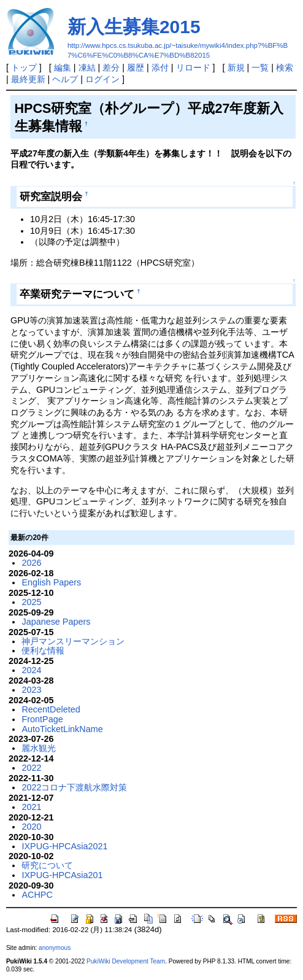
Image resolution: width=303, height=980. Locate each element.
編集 (63, 68)
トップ (24, 68)
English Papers (51, 582)
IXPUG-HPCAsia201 (62, 875)
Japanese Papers (56, 622)
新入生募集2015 (134, 27)
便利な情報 (43, 650)
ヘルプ (65, 79)
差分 (111, 68)
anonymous (55, 948)
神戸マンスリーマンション (73, 641)
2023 (31, 690)
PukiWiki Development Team (126, 961)
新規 (236, 68)
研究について (47, 865)
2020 (31, 827)
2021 (31, 807)
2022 (31, 768)
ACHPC (37, 895)
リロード (193, 68)
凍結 (87, 68)
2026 (31, 563)
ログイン (102, 79)
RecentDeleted (51, 709)
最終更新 (28, 79)
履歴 (136, 68)
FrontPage (42, 719)
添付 (160, 68)
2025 (31, 602)
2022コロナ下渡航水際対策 (74, 787)
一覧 (260, 68)
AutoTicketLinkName (62, 729)
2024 (31, 670)
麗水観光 (39, 748)
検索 (285, 68)
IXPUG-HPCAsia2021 (64, 846)
